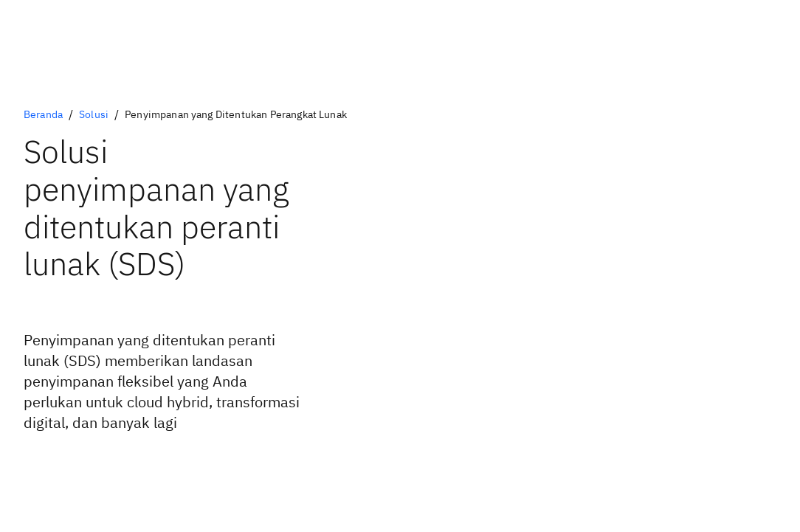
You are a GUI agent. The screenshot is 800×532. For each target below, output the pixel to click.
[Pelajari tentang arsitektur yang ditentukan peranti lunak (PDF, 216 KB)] (113, 463)
